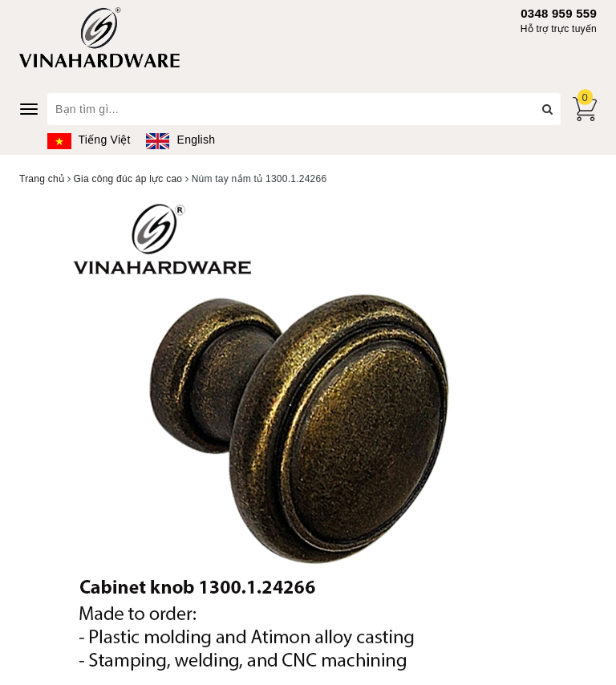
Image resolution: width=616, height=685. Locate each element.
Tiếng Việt (89, 140)
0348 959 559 (559, 13)
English (180, 140)
